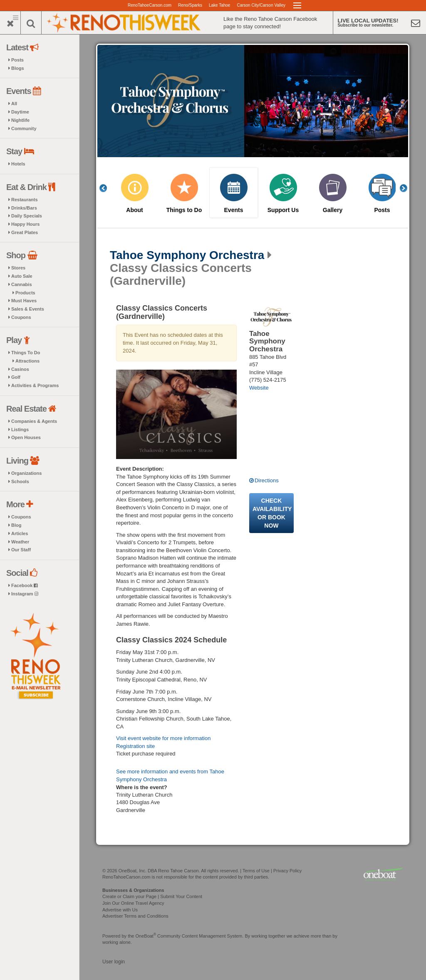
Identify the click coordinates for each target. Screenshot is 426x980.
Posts (17, 60)
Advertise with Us (120, 910)
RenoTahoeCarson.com (150, 5)
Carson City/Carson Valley (261, 5)
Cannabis (22, 284)
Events (234, 210)
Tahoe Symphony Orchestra (187, 255)
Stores (18, 268)
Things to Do (184, 210)
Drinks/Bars (24, 208)
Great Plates (25, 232)
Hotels (18, 164)
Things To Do (26, 353)
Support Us (283, 210)
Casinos (20, 369)
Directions (267, 480)
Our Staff (21, 550)
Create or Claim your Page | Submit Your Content (152, 896)
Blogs (18, 68)
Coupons (21, 317)
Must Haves (24, 301)
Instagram (25, 594)
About (134, 210)
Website (259, 388)
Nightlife (20, 120)
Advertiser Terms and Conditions (135, 916)
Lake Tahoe (220, 5)
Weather (20, 542)
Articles (20, 533)
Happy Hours (25, 224)
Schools (20, 481)
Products (25, 293)
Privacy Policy (287, 871)
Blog (16, 525)
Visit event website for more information (163, 738)
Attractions (27, 361)
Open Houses (26, 437)
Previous (108, 188)
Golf (16, 377)
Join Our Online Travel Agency (133, 903)
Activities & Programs (35, 385)
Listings (20, 430)
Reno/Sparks (190, 5)
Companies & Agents (34, 421)
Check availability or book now (272, 513)
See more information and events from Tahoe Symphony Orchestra (170, 775)
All (14, 104)
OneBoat (146, 936)
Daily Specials (27, 216)
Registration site (135, 746)
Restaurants (25, 200)
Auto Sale (22, 276)
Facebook (24, 585)
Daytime (20, 112)
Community (24, 128)
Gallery (333, 210)
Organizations (26, 473)
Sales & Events (28, 309)
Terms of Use (256, 871)
